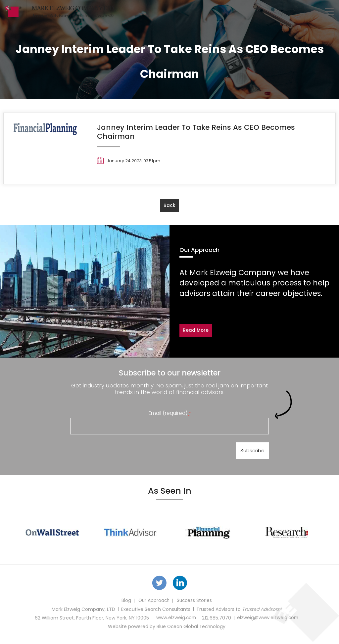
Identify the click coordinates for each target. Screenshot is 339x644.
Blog (125, 603)
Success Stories (195, 603)
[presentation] (121, 452)
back (169, 206)
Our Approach (153, 603)
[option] (52, 534)
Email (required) (170, 413)
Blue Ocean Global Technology (191, 629)
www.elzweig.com (176, 620)
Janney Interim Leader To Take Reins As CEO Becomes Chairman (198, 132)
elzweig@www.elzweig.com (268, 620)
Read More (196, 330)
